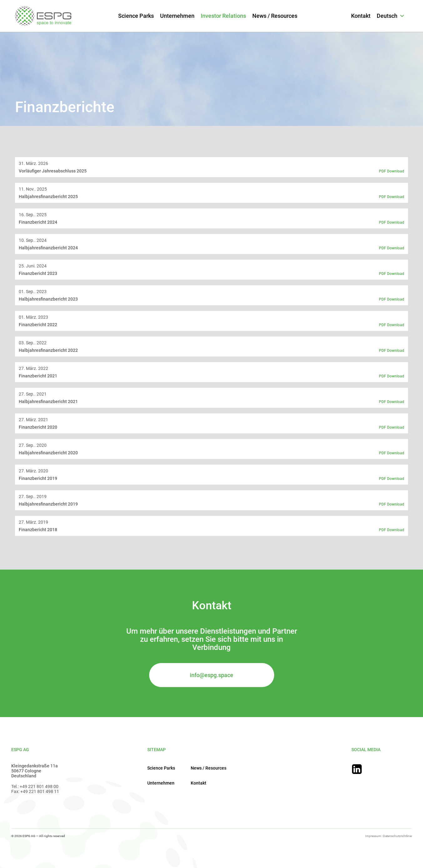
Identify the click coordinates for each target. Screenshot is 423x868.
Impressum (373, 836)
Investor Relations (223, 16)
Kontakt (361, 16)
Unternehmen (177, 16)
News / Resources (275, 16)
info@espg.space (211, 675)
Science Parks (136, 16)
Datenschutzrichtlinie (397, 836)
